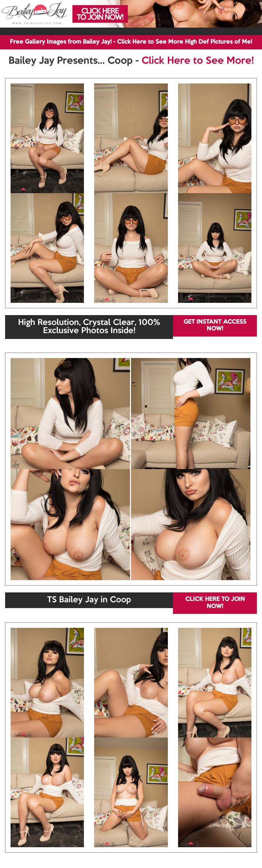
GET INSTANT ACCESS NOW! (215, 325)
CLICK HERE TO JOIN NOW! (215, 603)
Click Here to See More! (198, 61)
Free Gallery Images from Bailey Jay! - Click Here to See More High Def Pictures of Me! (131, 42)
